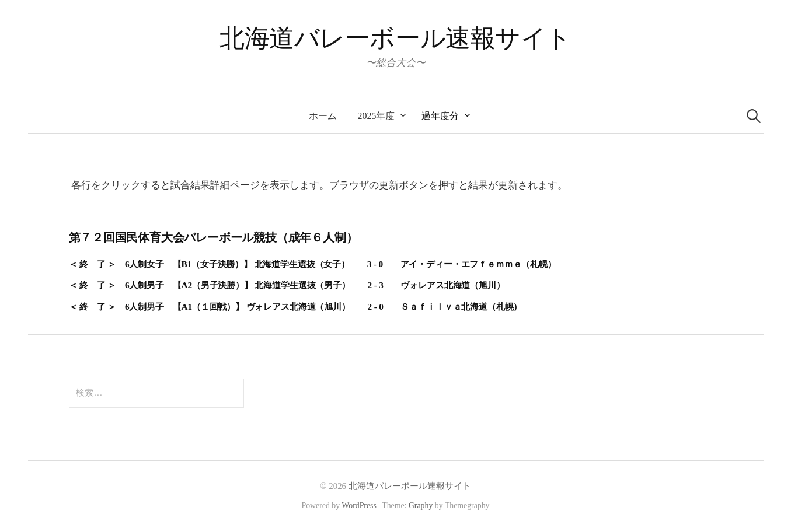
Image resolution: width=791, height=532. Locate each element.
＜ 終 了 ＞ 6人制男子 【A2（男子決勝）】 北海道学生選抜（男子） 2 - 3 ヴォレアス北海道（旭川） (287, 285)
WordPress (359, 505)
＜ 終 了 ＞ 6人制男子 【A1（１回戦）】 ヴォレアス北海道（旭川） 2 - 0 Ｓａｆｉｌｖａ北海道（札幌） (296, 307)
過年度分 (440, 116)
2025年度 (377, 116)
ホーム (323, 116)
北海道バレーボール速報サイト (395, 38)
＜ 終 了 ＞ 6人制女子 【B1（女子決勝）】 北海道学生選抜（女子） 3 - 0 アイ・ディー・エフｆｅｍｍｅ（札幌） (313, 264)
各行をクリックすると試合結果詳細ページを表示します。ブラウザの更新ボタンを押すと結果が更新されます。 (319, 185)
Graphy (421, 505)
